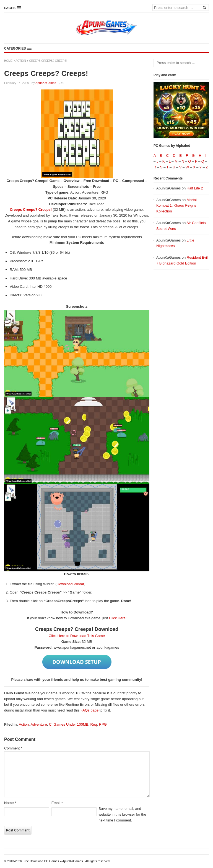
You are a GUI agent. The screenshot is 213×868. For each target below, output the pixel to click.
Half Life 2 (195, 188)
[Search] (204, 7)
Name (10, 803)
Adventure (39, 724)
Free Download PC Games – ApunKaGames (53, 861)
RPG (103, 724)
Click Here (117, 618)
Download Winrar (71, 584)
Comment (13, 748)
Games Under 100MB (71, 724)
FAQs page (89, 710)
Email (57, 803)
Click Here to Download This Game (77, 636)
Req (94, 724)
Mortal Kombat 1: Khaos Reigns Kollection (176, 206)
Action (21, 61)
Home (8, 61)
